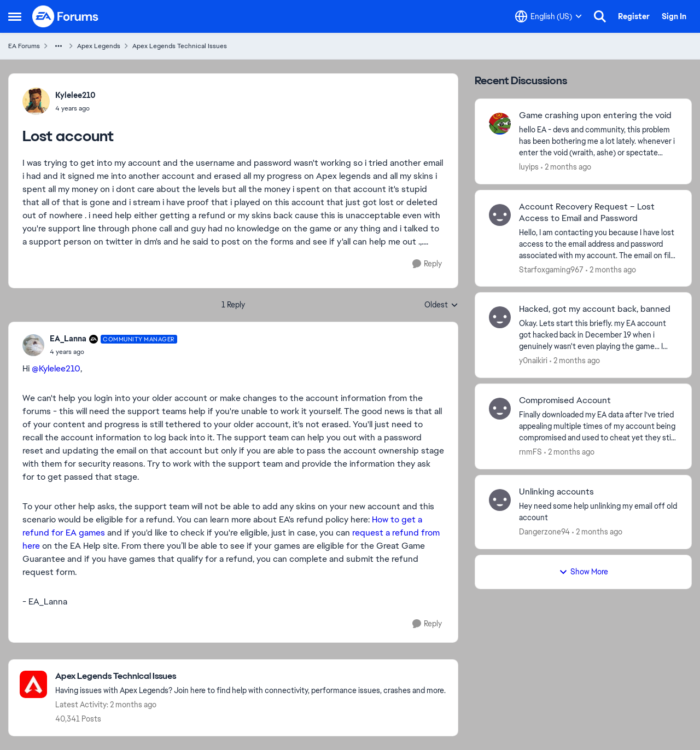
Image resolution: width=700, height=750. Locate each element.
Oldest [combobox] (441, 305)
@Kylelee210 (56, 368)
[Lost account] (113, 352)
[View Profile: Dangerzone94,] (500, 500)
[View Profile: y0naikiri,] (500, 317)
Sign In (674, 16)
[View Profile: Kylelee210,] (36, 101)
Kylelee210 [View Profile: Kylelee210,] (75, 95)
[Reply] (427, 264)
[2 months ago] (566, 167)
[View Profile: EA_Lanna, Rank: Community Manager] (33, 345)
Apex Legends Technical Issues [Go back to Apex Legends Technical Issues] (180, 46)
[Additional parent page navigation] (59, 46)
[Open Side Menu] (15, 16)
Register (634, 16)
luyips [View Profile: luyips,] (529, 167)
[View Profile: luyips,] (500, 124)
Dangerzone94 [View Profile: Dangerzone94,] (544, 532)
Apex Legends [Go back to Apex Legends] (99, 46)
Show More (584, 572)
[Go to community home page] (66, 16)
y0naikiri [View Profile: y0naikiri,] (533, 361)
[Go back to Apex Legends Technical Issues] (250, 676)
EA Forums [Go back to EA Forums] (24, 46)
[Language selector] (549, 16)
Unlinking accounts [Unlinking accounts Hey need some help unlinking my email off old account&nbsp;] (556, 492)
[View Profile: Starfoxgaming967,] (500, 215)
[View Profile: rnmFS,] (500, 409)
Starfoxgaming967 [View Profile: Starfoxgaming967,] (551, 269)
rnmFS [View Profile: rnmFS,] (530, 452)
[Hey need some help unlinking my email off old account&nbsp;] (598, 512)
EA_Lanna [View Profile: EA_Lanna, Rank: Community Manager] (68, 339)
